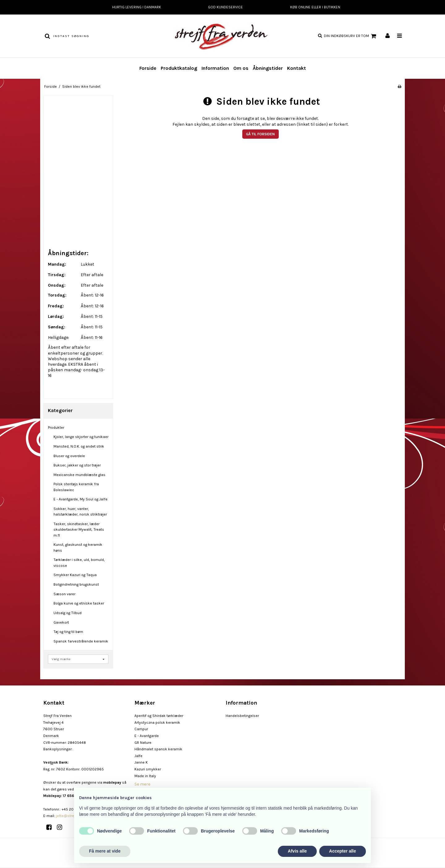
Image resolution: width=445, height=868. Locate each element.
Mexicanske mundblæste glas (79, 475)
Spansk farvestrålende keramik (81, 641)
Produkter (56, 428)
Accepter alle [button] (343, 851)
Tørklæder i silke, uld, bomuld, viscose (79, 563)
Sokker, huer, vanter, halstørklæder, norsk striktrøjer (80, 512)
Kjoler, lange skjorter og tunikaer (81, 437)
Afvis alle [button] (297, 851)
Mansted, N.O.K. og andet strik (79, 446)
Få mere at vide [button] (105, 851)
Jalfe (138, 756)
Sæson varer (64, 594)
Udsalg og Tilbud (68, 613)
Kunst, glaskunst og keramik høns (78, 547)
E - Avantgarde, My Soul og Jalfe (81, 499)
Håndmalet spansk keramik (158, 749)
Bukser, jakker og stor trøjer (77, 465)
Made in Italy (145, 776)
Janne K (141, 762)
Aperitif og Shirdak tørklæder (159, 716)
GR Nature (143, 743)
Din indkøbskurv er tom (351, 36)
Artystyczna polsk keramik (157, 723)
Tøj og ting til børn (68, 632)
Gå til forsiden (260, 134)
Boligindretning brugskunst (76, 584)
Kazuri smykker (148, 769)
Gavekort (61, 622)
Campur (141, 729)
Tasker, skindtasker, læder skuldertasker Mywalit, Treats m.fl (79, 530)
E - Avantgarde (147, 736)
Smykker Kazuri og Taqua (75, 575)
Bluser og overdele (69, 456)
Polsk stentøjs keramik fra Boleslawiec (76, 487)
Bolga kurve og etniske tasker (79, 603)
